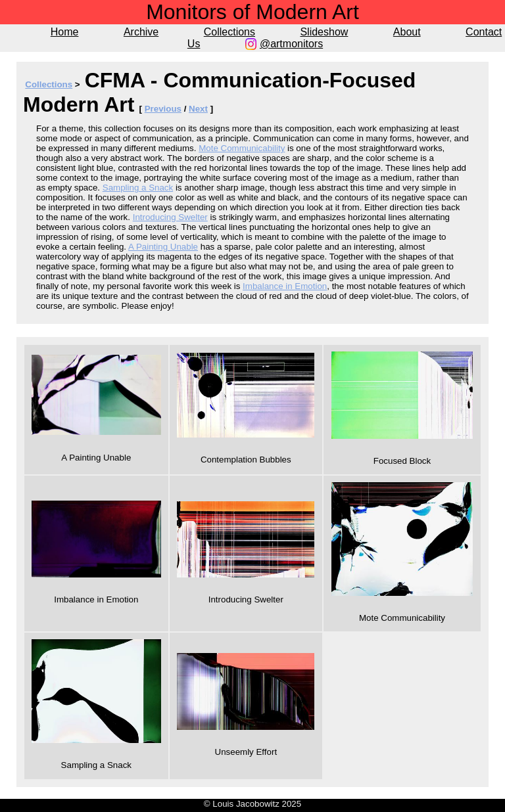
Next (198, 109)
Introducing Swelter (170, 217)
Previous (163, 109)
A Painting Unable (163, 247)
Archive (141, 32)
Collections (229, 32)
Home (65, 32)
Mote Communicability (242, 148)
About (407, 32)
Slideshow (324, 32)
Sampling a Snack (138, 188)
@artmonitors (291, 44)
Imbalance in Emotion (285, 286)
